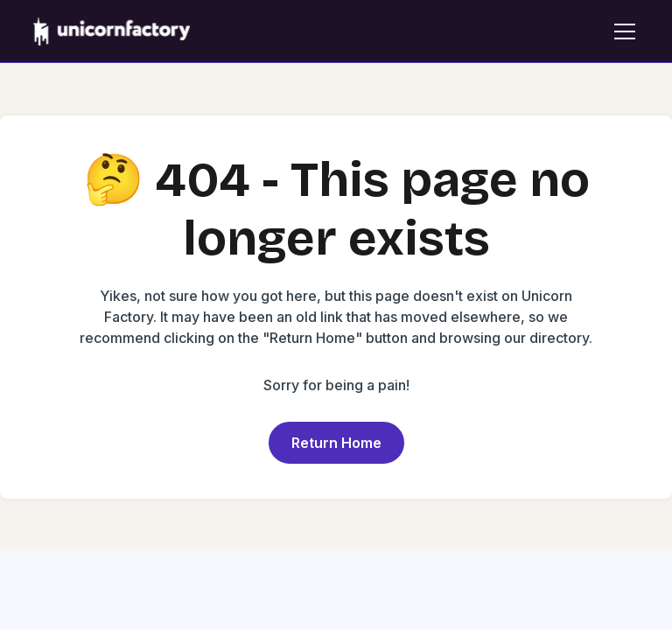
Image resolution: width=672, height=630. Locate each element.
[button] (621, 31)
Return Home (336, 443)
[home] (112, 31)
